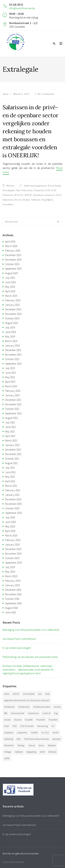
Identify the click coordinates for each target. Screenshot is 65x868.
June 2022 (10, 427)
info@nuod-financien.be (22, 8)
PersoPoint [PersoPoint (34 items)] (9, 745)
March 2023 (11, 386)
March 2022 (11, 441)
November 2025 (13, 260)
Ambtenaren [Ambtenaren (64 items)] (24, 707)
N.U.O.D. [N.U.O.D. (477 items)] (45, 733)
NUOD (28, 195)
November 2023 (13, 355)
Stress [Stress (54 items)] (41, 745)
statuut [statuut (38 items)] (32, 745)
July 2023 (10, 368)
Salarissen (8, 200)
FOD (48, 190)
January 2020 (12, 545)
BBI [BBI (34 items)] (6, 713)
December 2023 (13, 350)
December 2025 (13, 255)
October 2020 (12, 508)
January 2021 (12, 495)
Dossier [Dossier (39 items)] (7, 720)
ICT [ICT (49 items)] (53, 726)
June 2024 (10, 332)
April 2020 (10, 531)
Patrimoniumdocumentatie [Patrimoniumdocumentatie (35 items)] (37, 739)
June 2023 (10, 373)
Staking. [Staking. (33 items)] (21, 745)
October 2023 (12, 359)
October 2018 (12, 599)
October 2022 (12, 409)
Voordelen (8, 204)
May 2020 (10, 526)
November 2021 (13, 454)
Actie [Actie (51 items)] (47, 694)
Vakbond (36, 200)
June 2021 (10, 472)
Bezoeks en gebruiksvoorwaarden (21, 853)
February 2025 (13, 300)
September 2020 (13, 513)
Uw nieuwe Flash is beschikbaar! (19, 639)
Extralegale (9, 190)
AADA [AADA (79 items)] (7, 694)
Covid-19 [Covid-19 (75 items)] (46, 713)
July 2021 (10, 468)
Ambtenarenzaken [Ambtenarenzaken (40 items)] (42, 707)
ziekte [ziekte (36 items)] (7, 758)
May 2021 (10, 477)
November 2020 (13, 504)
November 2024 (13, 314)
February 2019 (13, 581)
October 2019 (12, 558)
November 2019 (13, 554)
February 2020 (13, 540)
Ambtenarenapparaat (35, 186)
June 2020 (10, 522)
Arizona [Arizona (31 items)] (57, 707)
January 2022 (12, 445)
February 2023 (13, 391)
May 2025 (10, 287)
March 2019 (11, 576)
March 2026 (11, 246)
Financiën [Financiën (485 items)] (41, 720)
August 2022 (12, 418)
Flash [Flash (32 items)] (7, 726)
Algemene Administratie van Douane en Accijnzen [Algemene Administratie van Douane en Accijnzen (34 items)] (27, 700)
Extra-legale (54, 186)
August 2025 (12, 273)
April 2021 (10, 481)
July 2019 (10, 567)
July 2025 (10, 278)
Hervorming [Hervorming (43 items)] (43, 726)
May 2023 (10, 377)
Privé (58, 195)
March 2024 (11, 341)
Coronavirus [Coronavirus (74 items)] (33, 713)
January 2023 (12, 395)
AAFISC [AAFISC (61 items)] (16, 694)
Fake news (27, 190)
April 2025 (10, 291)
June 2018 (10, 612)
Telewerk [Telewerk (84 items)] (52, 745)
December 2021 (13, 450)
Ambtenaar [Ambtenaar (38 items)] (9, 707)
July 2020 (10, 517)
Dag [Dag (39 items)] (56, 713)
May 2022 (10, 431)
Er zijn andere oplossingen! (17, 648)
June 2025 (10, 282)
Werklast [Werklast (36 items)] (52, 752)
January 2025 (12, 305)
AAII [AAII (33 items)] (40, 694)
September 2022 (13, 413)
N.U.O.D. (19, 195)
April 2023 (10, 382)
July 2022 (10, 422)
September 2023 (13, 364)
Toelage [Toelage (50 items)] (8, 752)
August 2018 (12, 608)
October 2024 (12, 318)
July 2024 (10, 327)
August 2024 (12, 323)
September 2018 (13, 603)
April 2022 (10, 436)
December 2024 (13, 309)
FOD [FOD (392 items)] (15, 726)
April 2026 (10, 242)
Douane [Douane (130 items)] (18, 720)
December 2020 (13, 499)
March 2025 (11, 296)
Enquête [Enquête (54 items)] (29, 720)
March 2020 (11, 535)
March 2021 (11, 486)
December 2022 (13, 400)
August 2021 (12, 463)
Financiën (39, 190)
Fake (18, 190)
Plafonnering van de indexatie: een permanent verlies (30, 657)
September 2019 (13, 563)
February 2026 (13, 251)
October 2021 (12, 459)
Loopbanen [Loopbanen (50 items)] (22, 733)
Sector (18, 200)
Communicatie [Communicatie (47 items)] (18, 713)
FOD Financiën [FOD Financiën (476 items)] (27, 726)
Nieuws (10, 186)
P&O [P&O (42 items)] (19, 739)
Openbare (38, 195)
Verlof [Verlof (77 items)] (42, 752)
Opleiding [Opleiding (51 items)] (9, 739)
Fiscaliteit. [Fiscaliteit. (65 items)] (53, 720)
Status (26, 200)
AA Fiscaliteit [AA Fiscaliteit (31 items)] (29, 694)
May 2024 (10, 337)
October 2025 (12, 264)
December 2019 (13, 549)
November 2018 (13, 594)
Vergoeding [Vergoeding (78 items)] (31, 752)
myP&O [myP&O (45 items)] (34, 733)
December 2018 (13, 590)
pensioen (50, 195)
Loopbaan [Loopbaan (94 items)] (9, 733)
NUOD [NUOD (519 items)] (56, 733)
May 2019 (10, 572)
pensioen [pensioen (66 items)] (57, 739)
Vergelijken (47, 200)
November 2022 (13, 404)
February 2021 (13, 490)
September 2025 (13, 269)
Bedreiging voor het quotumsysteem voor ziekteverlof (31, 630)
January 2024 (12, 346)
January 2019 (12, 585)
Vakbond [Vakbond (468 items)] (19, 752)
